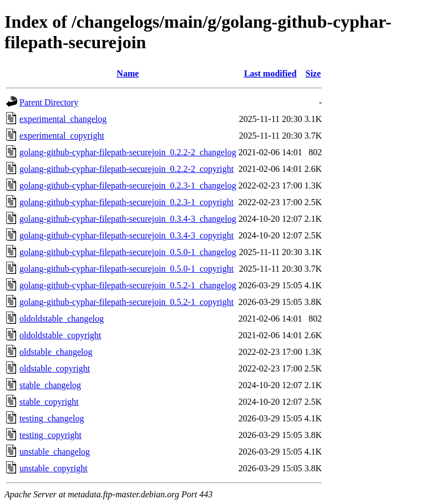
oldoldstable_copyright (60, 335)
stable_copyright (49, 402)
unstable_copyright (54, 468)
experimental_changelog (63, 119)
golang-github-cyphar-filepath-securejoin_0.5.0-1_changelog (128, 252)
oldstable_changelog (56, 352)
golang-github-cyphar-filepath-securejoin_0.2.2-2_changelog (128, 152)
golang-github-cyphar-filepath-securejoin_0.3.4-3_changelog (128, 219)
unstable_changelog (55, 452)
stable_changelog (50, 385)
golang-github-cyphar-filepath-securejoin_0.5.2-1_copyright (126, 302)
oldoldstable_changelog (62, 319)
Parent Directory (49, 102)
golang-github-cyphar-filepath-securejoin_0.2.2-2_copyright (126, 169)
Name (128, 73)
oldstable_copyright (55, 368)
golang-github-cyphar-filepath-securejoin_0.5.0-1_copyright (126, 269)
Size (313, 73)
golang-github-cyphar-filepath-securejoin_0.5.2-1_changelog (128, 285)
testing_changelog (52, 418)
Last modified (270, 73)
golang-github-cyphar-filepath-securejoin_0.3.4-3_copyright (126, 235)
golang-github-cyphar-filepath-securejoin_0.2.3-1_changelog (128, 185)
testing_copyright (50, 435)
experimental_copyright (62, 136)
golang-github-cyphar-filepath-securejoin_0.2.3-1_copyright (126, 202)
